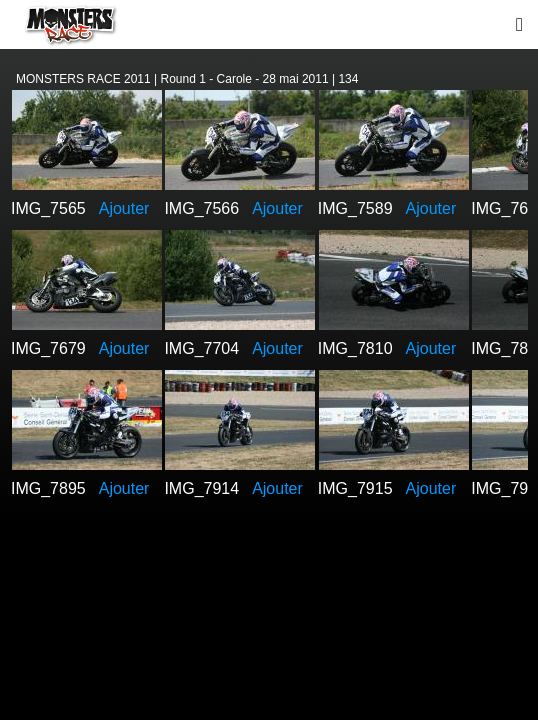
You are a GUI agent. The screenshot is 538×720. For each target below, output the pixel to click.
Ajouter (124, 208)
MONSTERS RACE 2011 (83, 79)
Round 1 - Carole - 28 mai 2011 (245, 79)
